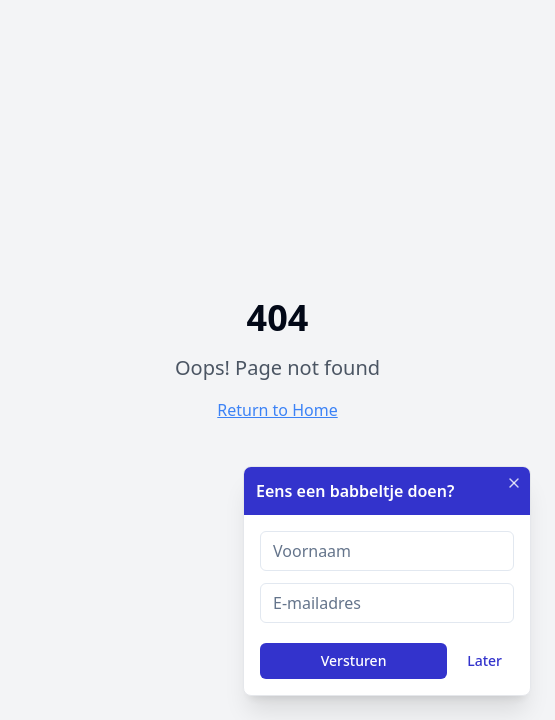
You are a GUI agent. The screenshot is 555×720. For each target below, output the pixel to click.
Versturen (354, 660)
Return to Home (277, 410)
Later (484, 660)
